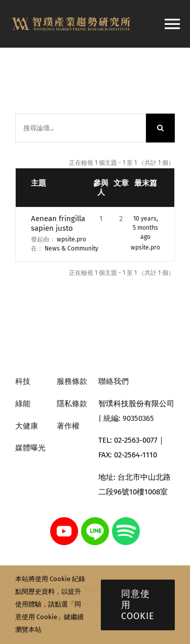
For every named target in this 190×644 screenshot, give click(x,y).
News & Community (71, 248)
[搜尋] (160, 128)
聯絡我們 (113, 381)
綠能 (23, 404)
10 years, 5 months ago (145, 228)
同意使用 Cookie (138, 605)
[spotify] (126, 521)
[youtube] (64, 521)
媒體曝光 (30, 448)
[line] (95, 521)
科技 (23, 381)
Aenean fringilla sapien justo (58, 223)
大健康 (27, 426)
